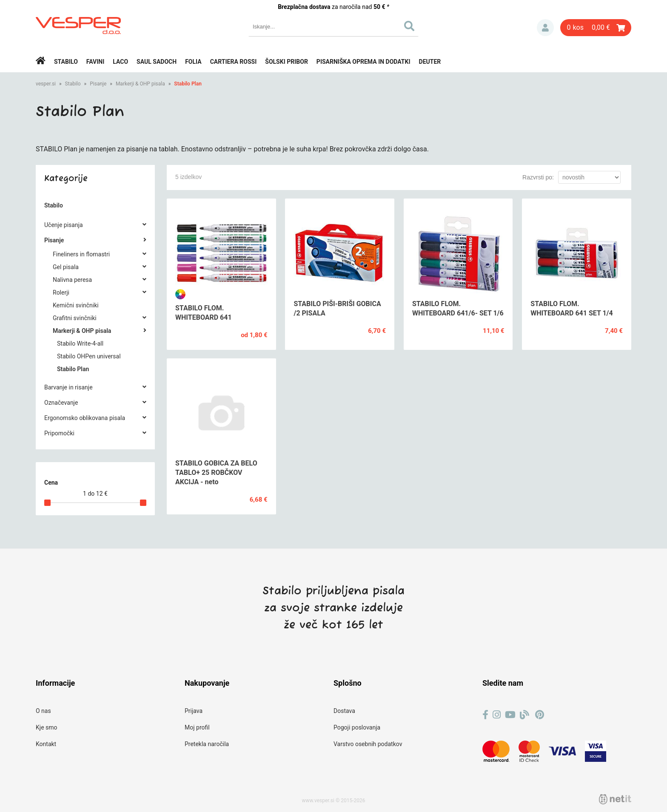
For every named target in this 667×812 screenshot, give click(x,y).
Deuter (430, 62)
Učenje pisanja (64, 225)
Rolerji (61, 292)
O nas (43, 711)
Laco (120, 62)
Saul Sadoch (157, 62)
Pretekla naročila (207, 744)
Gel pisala (66, 267)
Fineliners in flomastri (81, 254)
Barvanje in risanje (68, 387)
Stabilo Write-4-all (80, 344)
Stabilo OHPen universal (89, 356)
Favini (95, 62)
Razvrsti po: (538, 177)
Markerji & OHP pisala (140, 84)
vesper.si (46, 84)
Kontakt (46, 744)
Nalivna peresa (72, 280)
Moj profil (197, 727)
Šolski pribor (286, 62)
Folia (193, 62)
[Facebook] (485, 715)
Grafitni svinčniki (75, 318)
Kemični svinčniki (76, 305)
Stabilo (66, 62)
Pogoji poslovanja (357, 727)
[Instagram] (497, 715)
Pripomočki (59, 433)
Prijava (545, 28)
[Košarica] (596, 28)
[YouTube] (510, 715)
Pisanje (98, 84)
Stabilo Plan (188, 84)
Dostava (344, 711)
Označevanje (61, 403)
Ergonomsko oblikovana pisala (85, 418)
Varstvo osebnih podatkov (368, 744)
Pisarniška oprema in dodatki (363, 62)
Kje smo (47, 727)
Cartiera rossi (234, 62)
